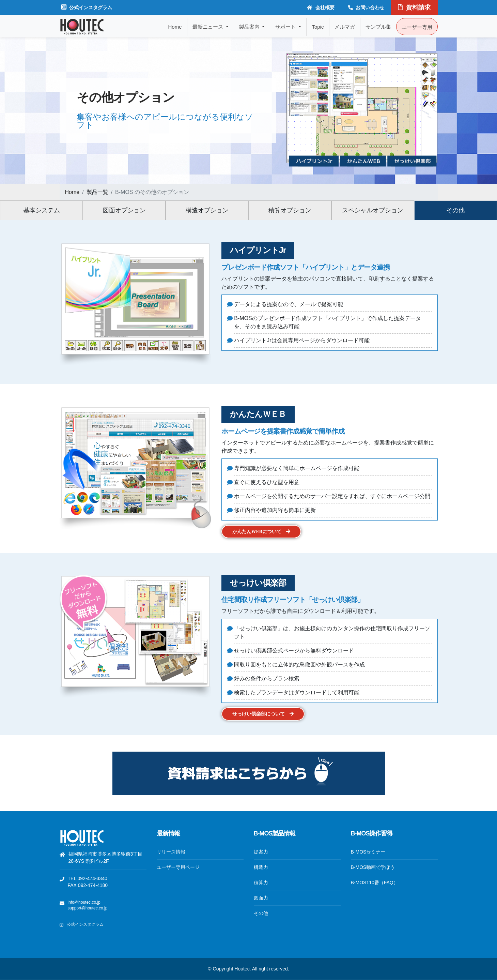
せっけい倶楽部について (263, 714)
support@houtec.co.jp (88, 908)
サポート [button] (286, 27)
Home (175, 27)
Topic (318, 27)
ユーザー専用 (417, 27)
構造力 (261, 867)
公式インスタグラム (87, 7)
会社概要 (321, 7)
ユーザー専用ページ (178, 867)
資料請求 (414, 7)
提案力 (261, 852)
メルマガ (345, 27)
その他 (261, 913)
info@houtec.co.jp (84, 902)
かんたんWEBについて (261, 532)
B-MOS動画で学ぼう (373, 867)
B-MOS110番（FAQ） (375, 883)
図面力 (261, 898)
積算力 (261, 883)
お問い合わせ (366, 7)
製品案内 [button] (250, 27)
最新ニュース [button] (208, 27)
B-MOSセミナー (368, 852)
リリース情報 (171, 852)
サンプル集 (378, 27)
